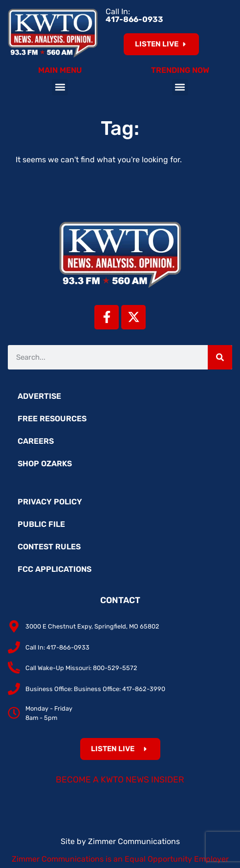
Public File (41, 524)
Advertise (39, 396)
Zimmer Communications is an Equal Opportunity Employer (120, 859)
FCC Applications (55, 569)
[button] (60, 87)
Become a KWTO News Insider (120, 780)
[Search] (220, 357)
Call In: (134, 15)
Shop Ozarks (45, 464)
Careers (36, 441)
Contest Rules (49, 547)
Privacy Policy (50, 502)
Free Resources (52, 419)
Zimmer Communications (134, 841)
